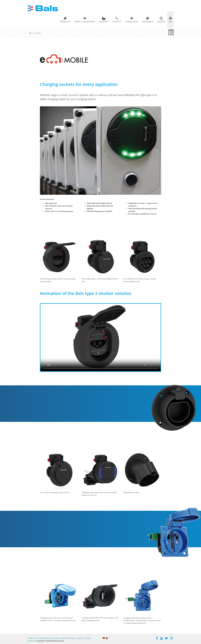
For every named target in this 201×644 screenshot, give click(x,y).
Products (65, 22)
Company (104, 22)
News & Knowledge (85, 22)
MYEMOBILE (148, 22)
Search (161, 22)
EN (170, 22)
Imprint (80, 638)
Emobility (37, 33)
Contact (117, 22)
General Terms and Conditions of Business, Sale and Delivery (51, 638)
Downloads (132, 22)
